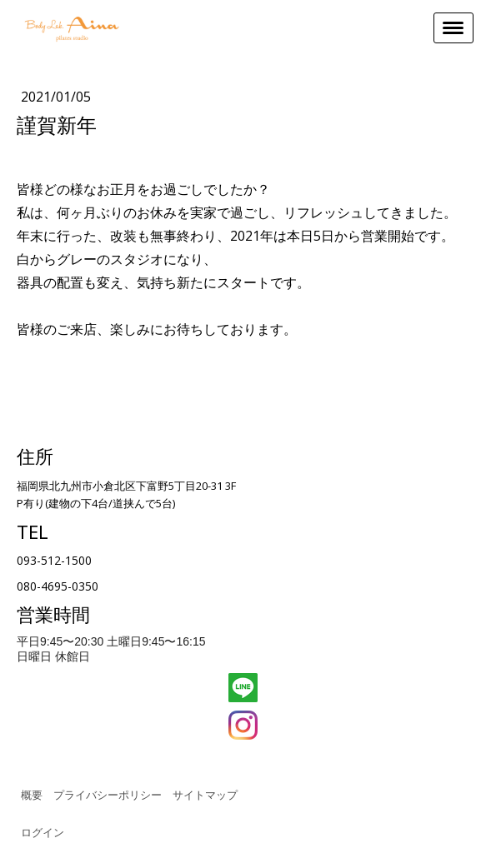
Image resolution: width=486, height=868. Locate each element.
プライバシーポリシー (108, 795)
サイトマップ (205, 795)
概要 (32, 795)
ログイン (43, 832)
